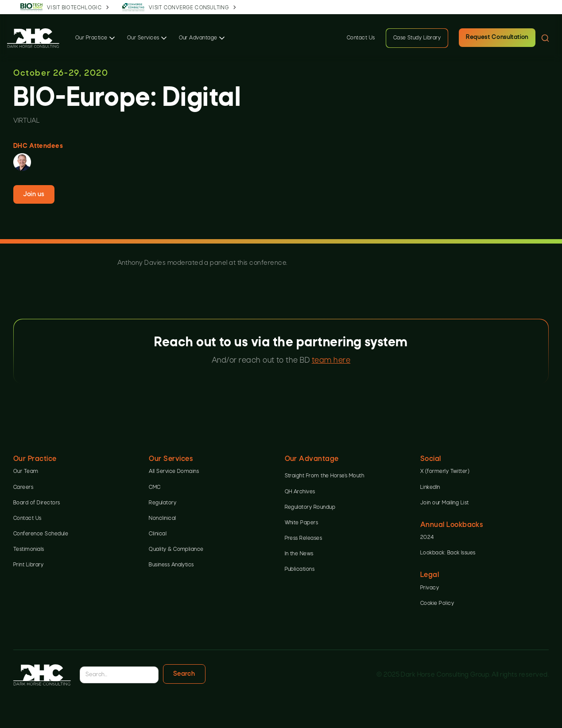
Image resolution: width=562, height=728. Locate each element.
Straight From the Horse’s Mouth (325, 476)
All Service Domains (174, 472)
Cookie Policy (437, 604)
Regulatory (163, 503)
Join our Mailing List (445, 503)
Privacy (430, 588)
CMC (155, 488)
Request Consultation (497, 37)
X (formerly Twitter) (445, 472)
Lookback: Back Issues (448, 553)
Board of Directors (37, 503)
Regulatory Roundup (310, 507)
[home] (33, 38)
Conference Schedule (41, 534)
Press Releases (304, 538)
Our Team (26, 472)
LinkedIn (430, 488)
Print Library (28, 565)
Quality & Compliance (176, 550)
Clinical (158, 534)
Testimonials (29, 550)
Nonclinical (162, 519)
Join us (34, 194)
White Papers (302, 523)
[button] (96, 38)
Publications (300, 569)
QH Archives (300, 492)
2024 (427, 538)
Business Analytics (171, 565)
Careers (23, 488)
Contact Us (361, 38)
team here (331, 361)
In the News (299, 554)
